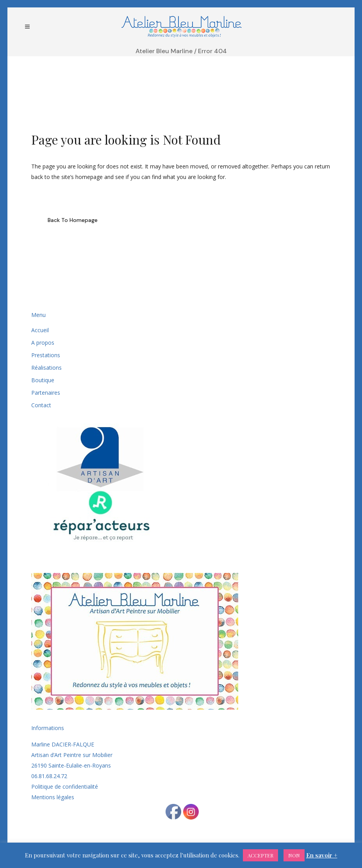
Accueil (40, 330)
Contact (41, 405)
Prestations (46, 355)
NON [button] (294, 855)
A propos (43, 343)
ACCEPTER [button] (260, 855)
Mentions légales (53, 797)
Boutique (43, 380)
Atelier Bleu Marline (164, 51)
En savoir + (322, 855)
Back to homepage (73, 220)
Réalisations (46, 368)
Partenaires (46, 393)
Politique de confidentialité (65, 787)
